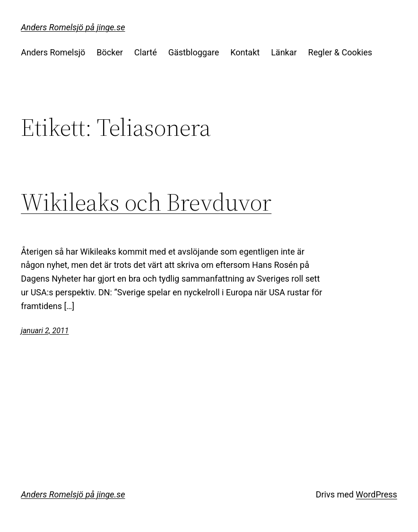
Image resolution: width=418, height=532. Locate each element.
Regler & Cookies (340, 52)
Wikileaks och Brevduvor (146, 202)
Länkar (284, 52)
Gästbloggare (194, 52)
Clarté (146, 52)
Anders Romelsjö (53, 52)
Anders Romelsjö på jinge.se (73, 27)
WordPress (376, 494)
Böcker (110, 52)
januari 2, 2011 (45, 331)
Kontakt (245, 52)
